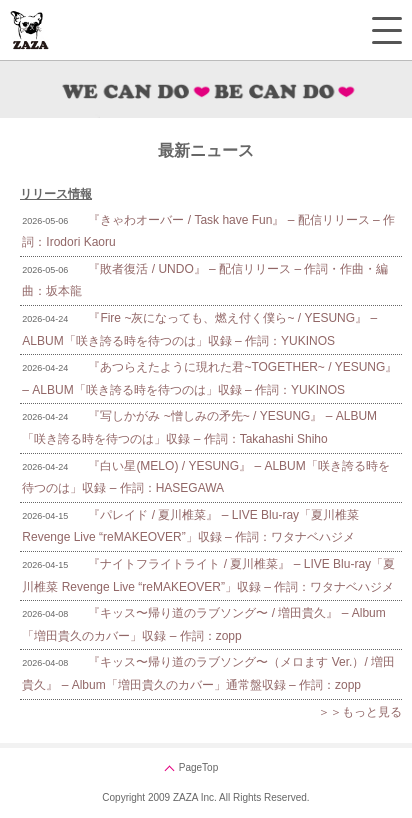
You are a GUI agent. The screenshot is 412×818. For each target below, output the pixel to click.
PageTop (198, 767)
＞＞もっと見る (360, 712)
